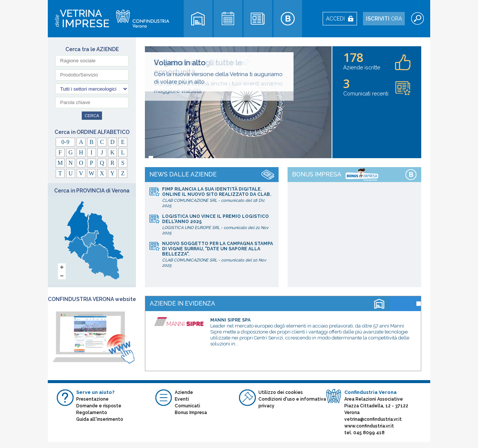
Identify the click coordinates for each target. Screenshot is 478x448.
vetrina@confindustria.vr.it (373, 419)
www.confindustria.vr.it (369, 426)
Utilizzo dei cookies (281, 392)
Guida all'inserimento (100, 419)
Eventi (182, 399)
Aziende (184, 392)
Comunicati (187, 406)
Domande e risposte (99, 406)
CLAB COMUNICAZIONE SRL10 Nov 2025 (218, 254)
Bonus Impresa (191, 413)
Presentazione (92, 399)
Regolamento (92, 413)
